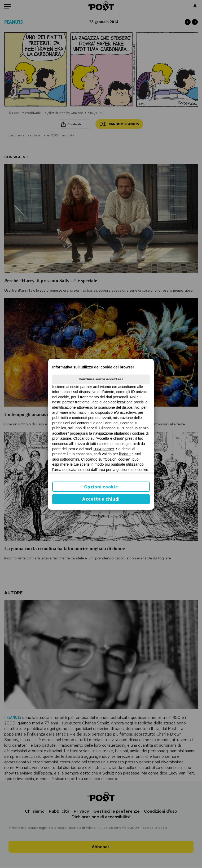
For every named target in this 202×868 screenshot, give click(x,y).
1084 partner (104, 449)
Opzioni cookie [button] (101, 487)
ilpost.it (125, 454)
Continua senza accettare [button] (101, 379)
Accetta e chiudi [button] (101, 499)
